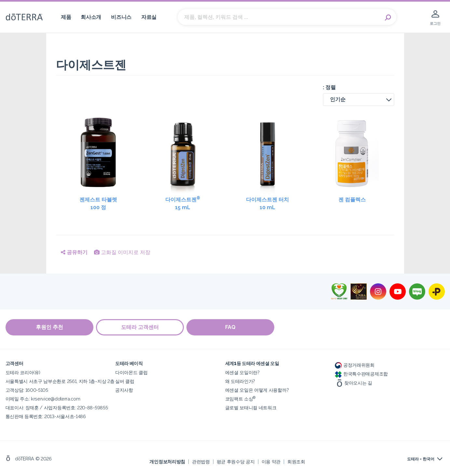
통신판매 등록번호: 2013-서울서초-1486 (46, 416)
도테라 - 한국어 (421, 459)
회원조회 (296, 461)
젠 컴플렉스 (352, 200)
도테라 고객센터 (141, 327)
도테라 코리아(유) (23, 372)
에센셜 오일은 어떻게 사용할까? (257, 390)
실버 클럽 (125, 381)
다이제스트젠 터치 (267, 204)
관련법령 (201, 461)
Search (388, 17)
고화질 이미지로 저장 (122, 252)
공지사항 (124, 390)
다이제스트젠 (183, 204)
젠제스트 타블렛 (98, 204)
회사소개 (91, 17)
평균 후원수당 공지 (236, 461)
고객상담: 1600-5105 (27, 390)
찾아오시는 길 (354, 382)
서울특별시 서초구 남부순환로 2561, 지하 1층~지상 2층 (60, 381)
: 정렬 (329, 87)
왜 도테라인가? (240, 381)
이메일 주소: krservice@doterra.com (43, 398)
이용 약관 (271, 461)
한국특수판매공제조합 (361, 373)
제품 (66, 17)
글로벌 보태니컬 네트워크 (251, 407)
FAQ (232, 327)
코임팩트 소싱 (240, 398)
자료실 (149, 17)
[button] (359, 100)
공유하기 (74, 252)
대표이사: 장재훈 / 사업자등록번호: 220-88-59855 (57, 407)
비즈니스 (121, 17)
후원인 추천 (49, 327)
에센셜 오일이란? (242, 372)
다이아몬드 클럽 (131, 372)
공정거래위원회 (355, 365)
